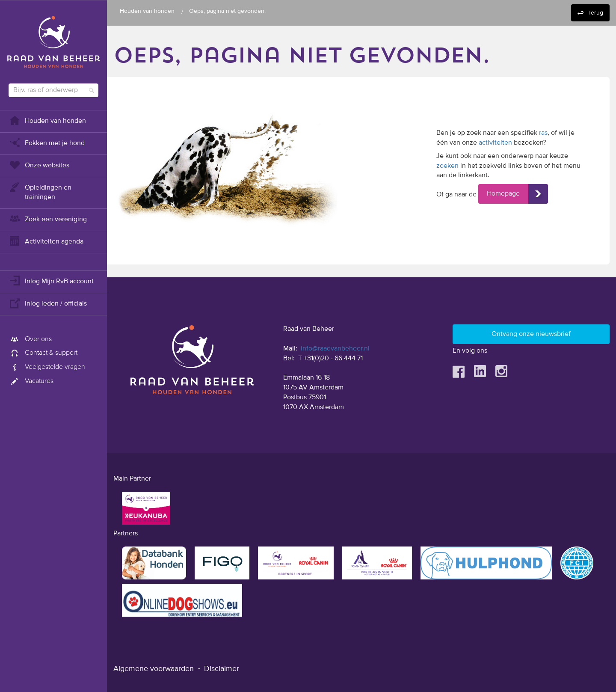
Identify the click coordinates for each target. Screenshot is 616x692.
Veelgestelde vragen (47, 367)
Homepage (503, 194)
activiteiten (495, 143)
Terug (596, 13)
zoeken (447, 166)
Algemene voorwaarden (154, 669)
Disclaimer (222, 669)
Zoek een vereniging (48, 218)
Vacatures (31, 381)
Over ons (30, 339)
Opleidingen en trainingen (40, 192)
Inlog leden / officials (48, 303)
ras (543, 133)
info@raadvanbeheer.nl (335, 349)
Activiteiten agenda (46, 241)
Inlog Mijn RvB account (51, 281)
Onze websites (39, 165)
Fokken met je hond (47, 142)
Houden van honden (47, 120)
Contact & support (43, 353)
